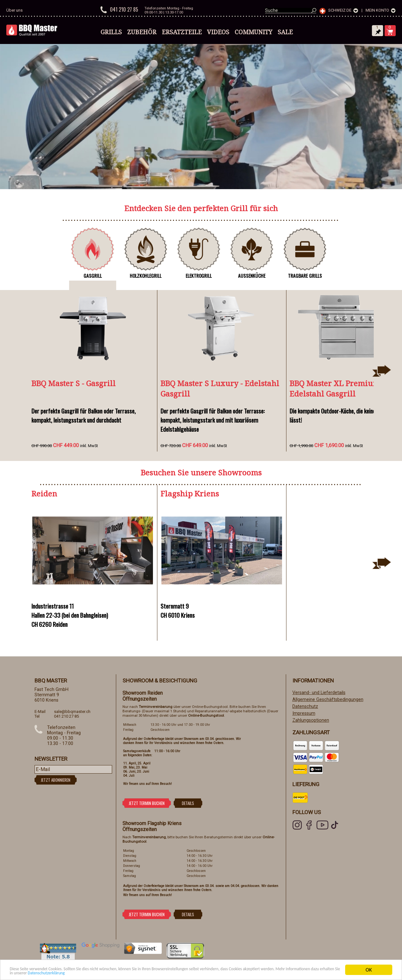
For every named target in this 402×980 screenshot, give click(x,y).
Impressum (304, 713)
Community (253, 32)
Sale (285, 32)
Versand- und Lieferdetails (319, 693)
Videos (218, 32)
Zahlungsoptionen (311, 720)
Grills (111, 32)
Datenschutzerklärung (160, 973)
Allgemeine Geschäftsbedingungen (328, 700)
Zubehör (142, 32)
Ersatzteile (182, 32)
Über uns (14, 10)
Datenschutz (305, 706)
